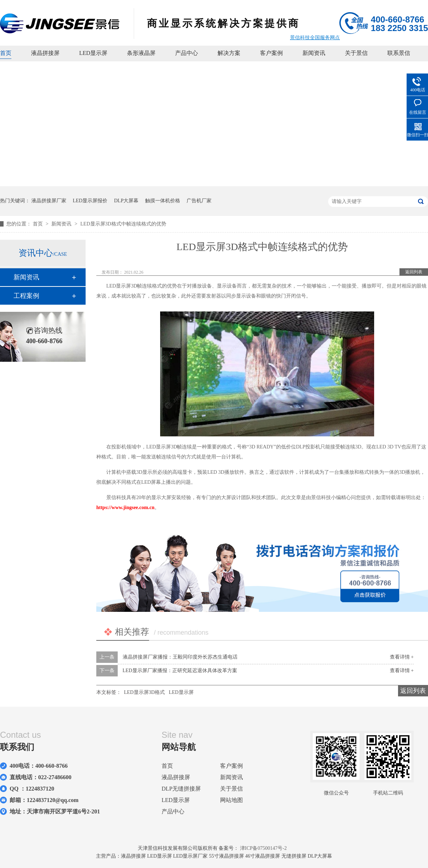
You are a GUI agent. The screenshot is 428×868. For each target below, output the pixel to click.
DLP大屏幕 (126, 201)
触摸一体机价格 (163, 201)
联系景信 (399, 53)
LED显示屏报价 (90, 201)
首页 (6, 53)
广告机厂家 (199, 201)
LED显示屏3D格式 (144, 692)
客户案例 (271, 53)
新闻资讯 (314, 53)
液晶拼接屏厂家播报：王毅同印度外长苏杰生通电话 (180, 657)
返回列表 (414, 272)
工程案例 (26, 296)
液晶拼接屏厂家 (49, 201)
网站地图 (231, 800)
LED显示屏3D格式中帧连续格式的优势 (123, 224)
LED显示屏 (93, 53)
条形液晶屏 (141, 53)
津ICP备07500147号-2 (263, 848)
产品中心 (187, 53)
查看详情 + (402, 657)
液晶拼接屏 (45, 53)
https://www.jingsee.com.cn (125, 507)
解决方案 (229, 53)
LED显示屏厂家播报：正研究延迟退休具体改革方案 (180, 671)
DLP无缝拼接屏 (181, 789)
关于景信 (356, 53)
